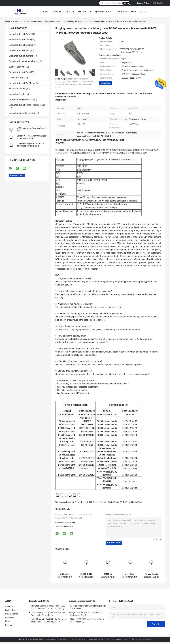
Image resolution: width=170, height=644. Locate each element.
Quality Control (104, 12)
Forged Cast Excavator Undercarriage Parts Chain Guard (86, 614)
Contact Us (121, 12)
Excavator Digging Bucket (21, 99)
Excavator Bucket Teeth (32, 21)
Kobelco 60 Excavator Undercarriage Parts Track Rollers (88, 607)
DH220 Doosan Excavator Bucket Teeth (103, 502)
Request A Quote (144, 3)
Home (45, 12)
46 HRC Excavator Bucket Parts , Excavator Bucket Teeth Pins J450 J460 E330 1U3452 (48, 621)
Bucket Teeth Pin (17, 67)
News (134, 12)
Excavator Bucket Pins (19, 50)
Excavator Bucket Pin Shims (22, 83)
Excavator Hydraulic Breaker (22, 113)
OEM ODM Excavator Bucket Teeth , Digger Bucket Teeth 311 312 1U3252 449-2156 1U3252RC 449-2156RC (108, 576)
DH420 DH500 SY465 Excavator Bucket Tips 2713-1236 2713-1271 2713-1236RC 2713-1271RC (86, 576)
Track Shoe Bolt (16, 78)
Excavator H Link (17, 94)
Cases (143, 12)
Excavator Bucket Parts (20, 34)
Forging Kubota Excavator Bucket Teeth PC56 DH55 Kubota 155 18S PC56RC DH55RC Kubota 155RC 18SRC (151, 576)
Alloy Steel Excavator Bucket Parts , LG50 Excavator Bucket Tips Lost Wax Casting (48, 607)
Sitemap (9, 625)
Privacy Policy (25, 639)
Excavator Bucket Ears (19, 72)
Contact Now (106, 83)
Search (126, 3)
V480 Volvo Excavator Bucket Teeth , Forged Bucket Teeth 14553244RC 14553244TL (65, 576)
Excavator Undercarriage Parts (23, 61)
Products (57, 12)
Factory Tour (85, 12)
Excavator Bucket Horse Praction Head (27, 105)
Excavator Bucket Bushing (21, 56)
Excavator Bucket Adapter (21, 45)
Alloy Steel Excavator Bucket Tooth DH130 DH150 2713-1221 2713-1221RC (130, 576)
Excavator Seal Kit (17, 89)
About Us (70, 12)
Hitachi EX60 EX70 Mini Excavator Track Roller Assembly (87, 620)
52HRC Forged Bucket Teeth (131, 502)
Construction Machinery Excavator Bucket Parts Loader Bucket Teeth (48, 614)
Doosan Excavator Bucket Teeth (73, 502)
